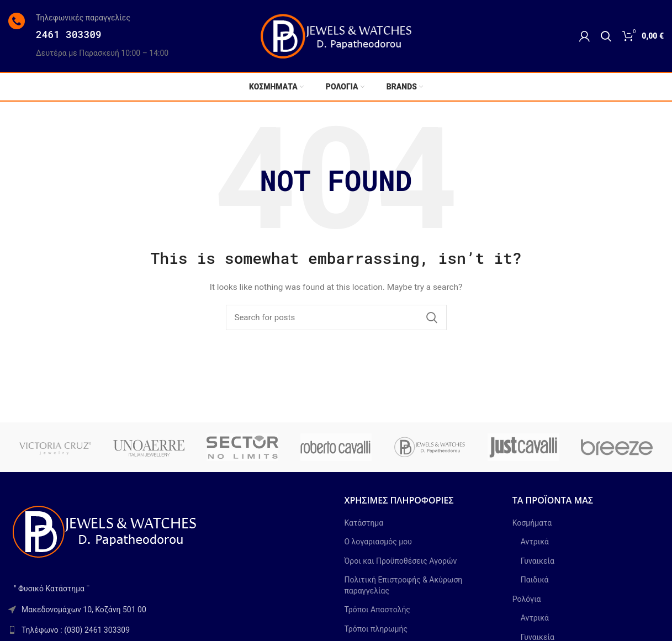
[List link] (168, 630)
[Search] (606, 36)
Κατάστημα (364, 523)
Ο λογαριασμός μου (378, 542)
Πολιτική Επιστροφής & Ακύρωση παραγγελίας (404, 585)
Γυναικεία (538, 561)
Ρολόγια (527, 599)
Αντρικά (535, 542)
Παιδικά (535, 580)
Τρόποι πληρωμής (376, 629)
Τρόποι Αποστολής (377, 610)
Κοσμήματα (532, 523)
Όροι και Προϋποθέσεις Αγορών (401, 561)
